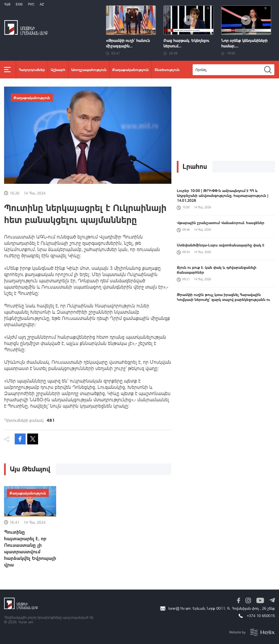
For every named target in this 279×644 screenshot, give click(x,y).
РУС (31, 4)
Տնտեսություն (167, 69)
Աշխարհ (58, 69)
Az (42, 4)
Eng (19, 4)
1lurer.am (25, 622)
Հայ (7, 4)
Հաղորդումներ (32, 69)
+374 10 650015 (261, 616)
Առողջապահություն (89, 69)
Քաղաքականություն (131, 69)
